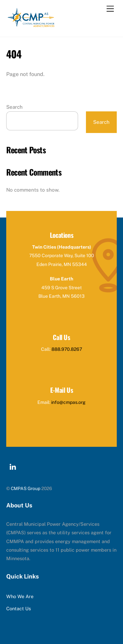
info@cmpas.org (68, 402)
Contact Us (19, 608)
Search (14, 107)
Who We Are (20, 596)
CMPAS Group (26, 488)
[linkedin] (13, 466)
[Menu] (110, 9)
